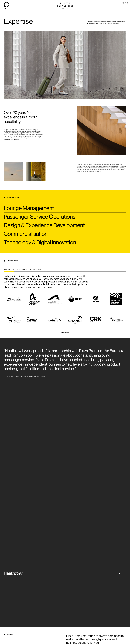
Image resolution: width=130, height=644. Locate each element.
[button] (62, 333)
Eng (123, 3)
